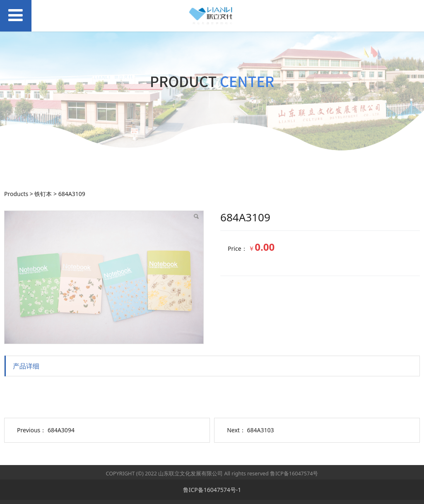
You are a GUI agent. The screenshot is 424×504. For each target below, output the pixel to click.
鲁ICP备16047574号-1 (212, 490)
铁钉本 (43, 194)
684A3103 (261, 430)
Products (16, 194)
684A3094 (61, 430)
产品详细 (26, 366)
